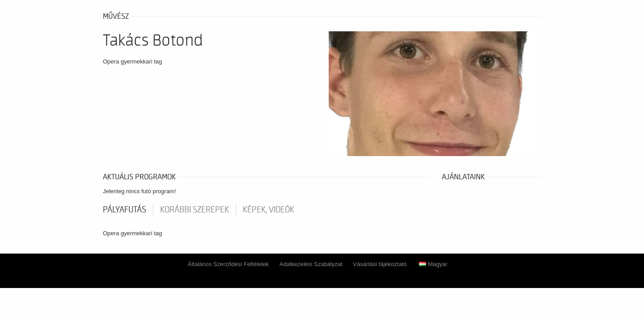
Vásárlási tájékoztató (380, 264)
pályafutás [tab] (125, 210)
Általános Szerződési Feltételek (228, 264)
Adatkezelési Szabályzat (311, 264)
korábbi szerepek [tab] (195, 210)
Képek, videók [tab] (269, 210)
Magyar (433, 264)
